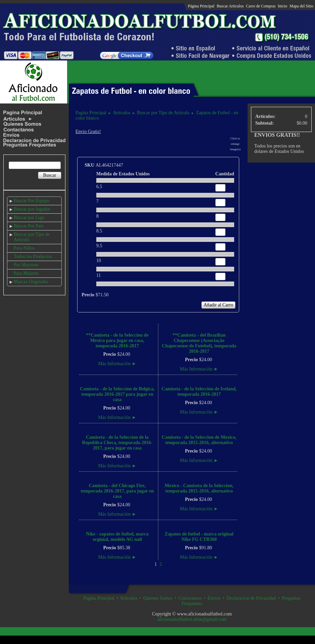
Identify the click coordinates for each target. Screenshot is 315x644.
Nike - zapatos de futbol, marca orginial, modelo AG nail (117, 537)
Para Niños (24, 248)
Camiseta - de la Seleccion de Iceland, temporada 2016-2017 (199, 392)
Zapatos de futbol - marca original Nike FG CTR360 (199, 537)
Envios (214, 598)
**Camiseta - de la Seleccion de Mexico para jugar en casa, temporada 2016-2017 (117, 340)
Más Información (117, 364)
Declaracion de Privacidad (251, 598)
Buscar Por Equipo (32, 201)
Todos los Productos (33, 256)
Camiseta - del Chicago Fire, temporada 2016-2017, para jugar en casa (117, 491)
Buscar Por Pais (29, 226)
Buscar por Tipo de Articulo (163, 113)
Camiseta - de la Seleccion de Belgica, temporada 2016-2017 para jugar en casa (117, 394)
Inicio (282, 6)
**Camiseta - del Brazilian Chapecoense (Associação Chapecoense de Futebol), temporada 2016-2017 (199, 343)
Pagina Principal (91, 113)
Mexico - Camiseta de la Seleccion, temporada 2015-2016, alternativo (199, 488)
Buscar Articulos (230, 6)
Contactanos (190, 598)
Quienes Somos (158, 598)
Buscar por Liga (29, 218)
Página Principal (201, 6)
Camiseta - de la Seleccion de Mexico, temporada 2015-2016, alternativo (199, 440)
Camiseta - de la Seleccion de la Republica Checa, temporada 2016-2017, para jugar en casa (117, 443)
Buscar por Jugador (32, 209)
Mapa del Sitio (301, 6)
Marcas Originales (31, 282)
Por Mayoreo (26, 265)
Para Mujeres (26, 273)
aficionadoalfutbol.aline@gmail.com (192, 619)
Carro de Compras (261, 6)
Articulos (122, 113)
